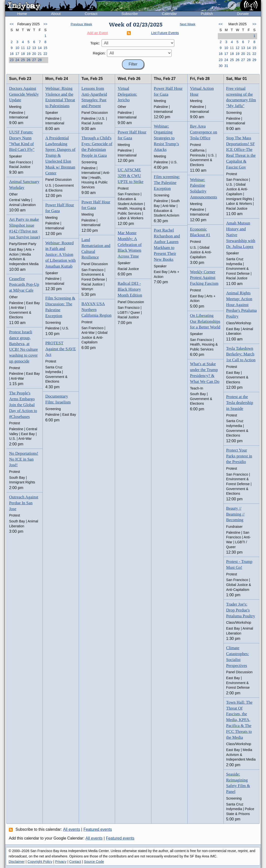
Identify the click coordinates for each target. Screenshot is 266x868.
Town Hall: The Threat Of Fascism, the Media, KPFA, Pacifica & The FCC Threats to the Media (239, 720)
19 (29, 54)
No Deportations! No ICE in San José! (24, 459)
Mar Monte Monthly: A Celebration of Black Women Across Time (130, 245)
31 (226, 66)
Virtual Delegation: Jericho (127, 94)
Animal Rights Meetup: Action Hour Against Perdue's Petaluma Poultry (241, 305)
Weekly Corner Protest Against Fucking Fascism (204, 278)
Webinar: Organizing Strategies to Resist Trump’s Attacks (167, 138)
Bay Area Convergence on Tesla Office (204, 132)
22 (45, 54)
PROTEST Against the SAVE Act (60, 349)
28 (40, 60)
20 (34, 54)
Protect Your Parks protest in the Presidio (239, 456)
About (56, 14)
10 (17, 48)
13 (34, 48)
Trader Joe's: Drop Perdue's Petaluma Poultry (241, 610)
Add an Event (97, 33)
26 (29, 60)
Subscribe (130, 14)
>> (45, 24)
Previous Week (81, 24)
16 (12, 54)
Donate (243, 14)
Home (22, 14)
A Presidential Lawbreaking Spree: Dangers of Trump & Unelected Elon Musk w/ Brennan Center (60, 155)
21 (40, 54)
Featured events (98, 829)
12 (29, 48)
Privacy (61, 862)
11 (23, 48)
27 (34, 60)
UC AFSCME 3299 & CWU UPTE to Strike (130, 176)
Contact (91, 14)
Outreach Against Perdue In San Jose (24, 503)
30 (221, 66)
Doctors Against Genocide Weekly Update (24, 94)
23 (12, 60)
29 (254, 60)
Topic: (95, 43)
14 (40, 48)
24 (17, 60)
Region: (99, 53)
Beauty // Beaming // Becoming (235, 514)
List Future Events (165, 33)
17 (17, 54)
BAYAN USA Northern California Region (96, 310)
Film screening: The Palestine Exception (167, 183)
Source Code (94, 862)
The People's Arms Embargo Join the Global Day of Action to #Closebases (23, 405)
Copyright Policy (40, 862)
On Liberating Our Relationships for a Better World (205, 321)
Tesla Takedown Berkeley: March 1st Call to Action (241, 354)
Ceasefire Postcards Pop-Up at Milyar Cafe (24, 285)
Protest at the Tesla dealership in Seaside (240, 403)
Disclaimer (17, 862)
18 (23, 54)
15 (45, 48)
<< (12, 24)
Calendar (169, 14)
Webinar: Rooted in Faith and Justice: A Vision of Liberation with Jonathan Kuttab (60, 255)
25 (23, 60)
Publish (207, 14)
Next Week (187, 24)
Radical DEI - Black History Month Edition (130, 289)
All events (72, 829)
